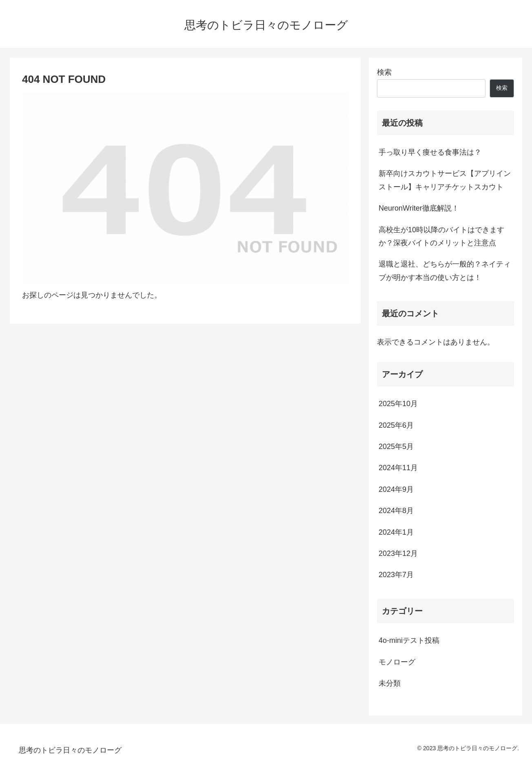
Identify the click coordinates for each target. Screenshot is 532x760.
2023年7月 (396, 575)
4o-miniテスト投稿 (409, 640)
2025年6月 (396, 425)
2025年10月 (398, 404)
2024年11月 (398, 468)
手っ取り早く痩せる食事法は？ (430, 152)
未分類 (390, 683)
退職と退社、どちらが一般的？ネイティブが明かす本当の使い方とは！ (445, 271)
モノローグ (397, 662)
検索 (384, 72)
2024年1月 (396, 532)
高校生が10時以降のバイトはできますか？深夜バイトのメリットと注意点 (441, 236)
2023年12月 (398, 553)
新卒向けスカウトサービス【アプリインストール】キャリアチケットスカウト (445, 180)
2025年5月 (396, 447)
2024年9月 (396, 489)
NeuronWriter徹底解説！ (419, 208)
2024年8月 (396, 511)
